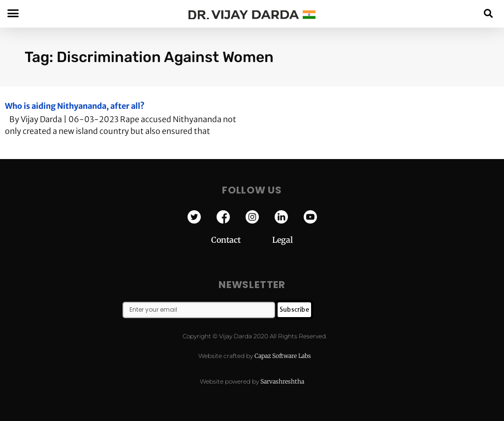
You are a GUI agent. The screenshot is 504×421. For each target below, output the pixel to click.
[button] (488, 13)
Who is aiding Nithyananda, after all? (75, 106)
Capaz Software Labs (283, 356)
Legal (283, 240)
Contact (242, 240)
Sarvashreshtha (282, 381)
